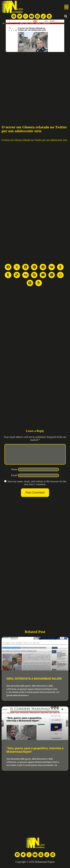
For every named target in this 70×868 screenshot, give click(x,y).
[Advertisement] (30, 84)
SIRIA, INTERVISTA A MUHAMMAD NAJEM (34, 682)
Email (14, 479)
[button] (66, 7)
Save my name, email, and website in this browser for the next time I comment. (37, 487)
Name (14, 473)
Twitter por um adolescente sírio (51, 140)
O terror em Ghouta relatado (16, 140)
